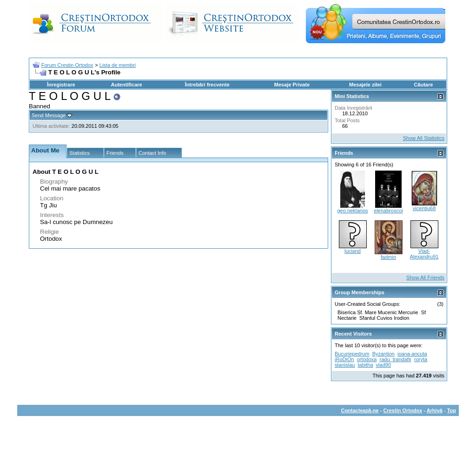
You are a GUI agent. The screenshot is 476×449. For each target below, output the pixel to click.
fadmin (388, 257)
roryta (421, 359)
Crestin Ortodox (403, 410)
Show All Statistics (424, 138)
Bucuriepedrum (352, 354)
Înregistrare (61, 85)
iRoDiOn (344, 359)
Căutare (423, 85)
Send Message (49, 115)
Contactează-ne (360, 410)
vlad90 (383, 365)
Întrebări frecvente (207, 85)
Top (452, 410)
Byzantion (383, 354)
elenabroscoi (388, 211)
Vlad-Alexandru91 (424, 254)
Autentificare (126, 85)
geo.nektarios (352, 211)
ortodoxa (367, 359)
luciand (353, 251)
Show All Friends (425, 277)
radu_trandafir (396, 359)
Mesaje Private (292, 85)
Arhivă (435, 410)
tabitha (365, 365)
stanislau (345, 365)
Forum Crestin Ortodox (67, 65)
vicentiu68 (424, 208)
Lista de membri (118, 65)
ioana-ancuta (412, 354)
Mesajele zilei (365, 85)
